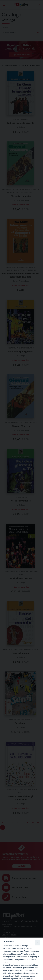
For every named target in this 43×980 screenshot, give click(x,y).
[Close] (37, 943)
